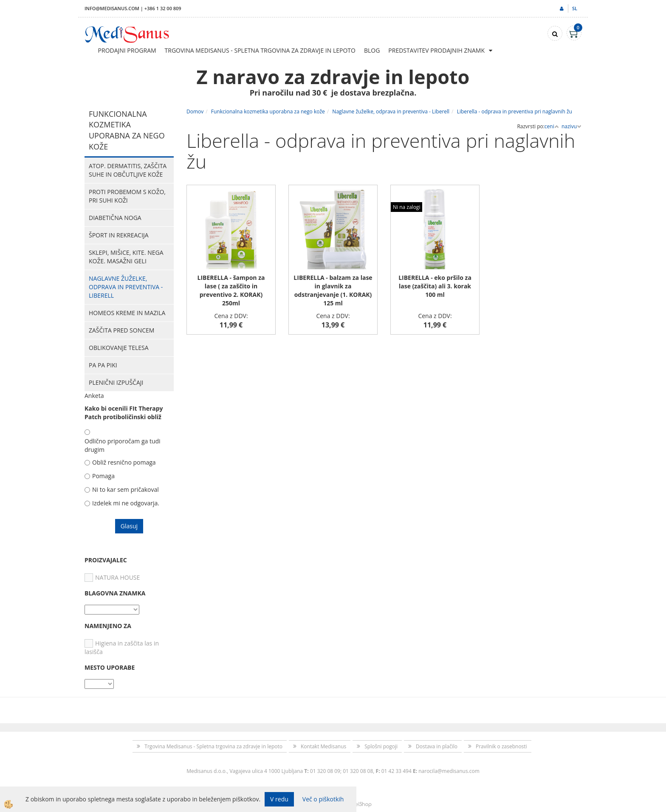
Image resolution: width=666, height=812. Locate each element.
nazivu (571, 126)
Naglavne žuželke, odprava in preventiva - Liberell (126, 287)
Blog (372, 50)
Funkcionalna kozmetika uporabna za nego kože (268, 111)
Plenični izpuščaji (116, 382)
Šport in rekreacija (119, 235)
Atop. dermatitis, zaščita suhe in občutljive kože (128, 170)
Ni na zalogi (406, 207)
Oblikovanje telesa (119, 348)
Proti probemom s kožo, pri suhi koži (127, 196)
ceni (552, 126)
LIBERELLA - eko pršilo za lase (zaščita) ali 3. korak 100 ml (435, 286)
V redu (279, 799)
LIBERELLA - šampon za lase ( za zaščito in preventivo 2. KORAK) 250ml (231, 290)
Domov (195, 111)
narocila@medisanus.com (449, 771)
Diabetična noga (115, 218)
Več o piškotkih (323, 799)
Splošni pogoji (381, 746)
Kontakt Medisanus (323, 746)
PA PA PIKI (103, 365)
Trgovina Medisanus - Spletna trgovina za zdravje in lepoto (260, 50)
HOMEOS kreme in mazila (127, 313)
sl (575, 8)
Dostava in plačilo (437, 746)
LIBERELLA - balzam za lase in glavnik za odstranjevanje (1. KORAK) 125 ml (333, 290)
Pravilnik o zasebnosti (501, 746)
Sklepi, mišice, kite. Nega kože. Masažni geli (126, 257)
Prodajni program (127, 50)
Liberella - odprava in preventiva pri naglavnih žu (515, 111)
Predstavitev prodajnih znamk (436, 50)
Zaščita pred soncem (121, 330)
